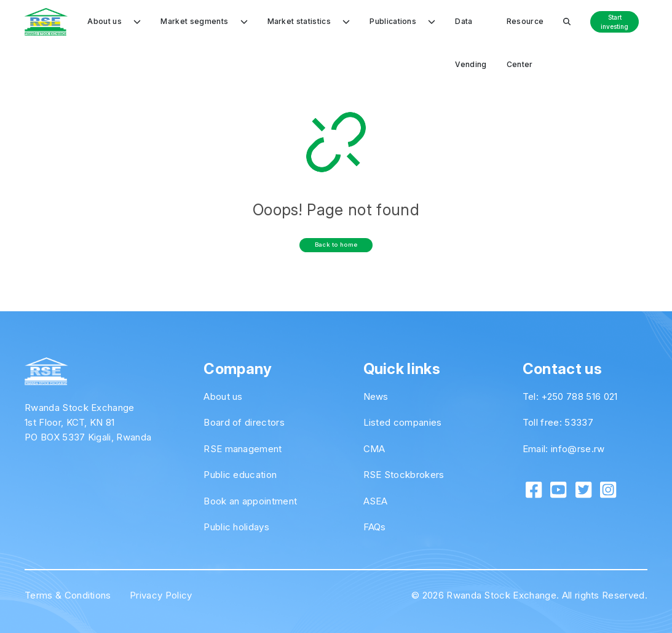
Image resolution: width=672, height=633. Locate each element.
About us (223, 396)
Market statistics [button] (309, 21)
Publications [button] (402, 21)
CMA (374, 449)
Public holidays (236, 527)
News (376, 396)
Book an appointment (250, 501)
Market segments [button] (204, 21)
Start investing (615, 22)
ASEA (376, 501)
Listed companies (403, 422)
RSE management (243, 449)
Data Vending (471, 30)
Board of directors (244, 422)
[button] (567, 22)
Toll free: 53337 (558, 422)
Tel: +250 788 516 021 (570, 396)
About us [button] (114, 21)
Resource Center (525, 30)
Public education (240, 475)
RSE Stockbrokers (404, 475)
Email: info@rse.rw (564, 449)
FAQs (375, 527)
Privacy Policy (161, 595)
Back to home (336, 245)
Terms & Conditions (68, 595)
